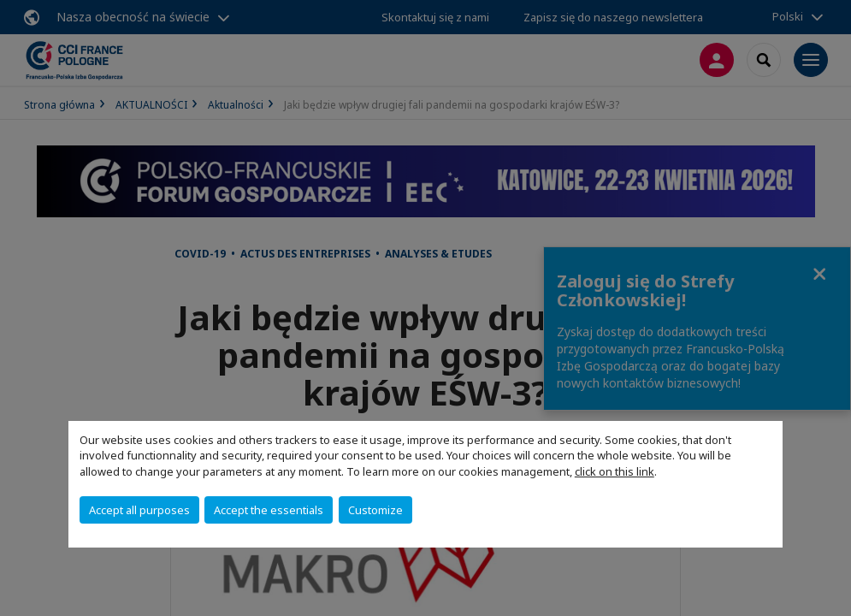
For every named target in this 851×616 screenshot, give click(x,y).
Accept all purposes (139, 510)
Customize (375, 510)
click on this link (615, 471)
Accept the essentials (269, 510)
